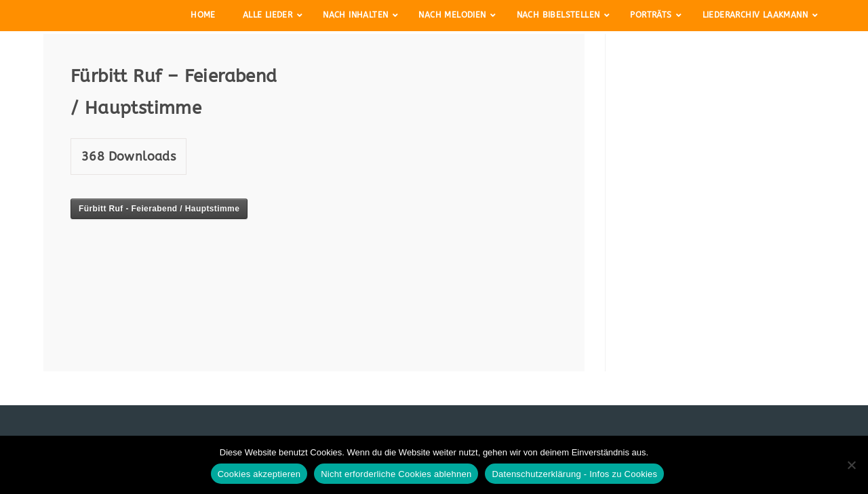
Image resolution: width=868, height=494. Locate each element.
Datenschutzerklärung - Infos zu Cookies (574, 474)
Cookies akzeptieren (259, 474)
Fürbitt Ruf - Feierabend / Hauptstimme (159, 209)
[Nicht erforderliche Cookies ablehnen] (851, 465)
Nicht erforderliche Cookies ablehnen (396, 474)
